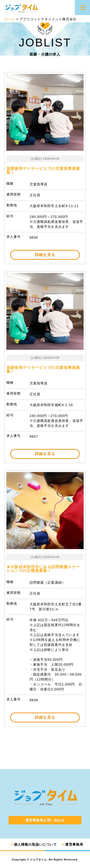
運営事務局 (74, 844)
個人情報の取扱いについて (35, 844)
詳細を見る (45, 255)
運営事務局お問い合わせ (45, 820)
